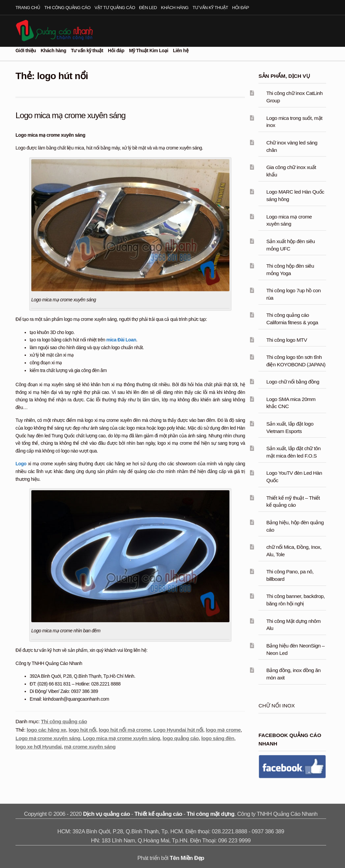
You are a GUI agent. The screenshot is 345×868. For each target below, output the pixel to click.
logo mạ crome (223, 730)
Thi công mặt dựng (211, 814)
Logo (21, 464)
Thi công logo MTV (287, 340)
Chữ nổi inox (277, 706)
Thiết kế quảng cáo (158, 814)
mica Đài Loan (121, 340)
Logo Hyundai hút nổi (178, 730)
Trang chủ (28, 8)
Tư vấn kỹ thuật (210, 8)
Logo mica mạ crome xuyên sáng (71, 115)
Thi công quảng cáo (68, 8)
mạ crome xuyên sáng (90, 747)
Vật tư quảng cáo (115, 8)
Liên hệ (181, 51)
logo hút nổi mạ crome (125, 730)
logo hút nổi (83, 730)
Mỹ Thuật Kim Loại (149, 51)
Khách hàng (175, 8)
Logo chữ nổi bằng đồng (293, 382)
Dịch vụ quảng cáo (107, 814)
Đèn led (148, 8)
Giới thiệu (26, 51)
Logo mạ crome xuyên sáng (48, 738)
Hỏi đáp (241, 8)
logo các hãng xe (46, 730)
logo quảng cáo (180, 738)
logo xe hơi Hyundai (38, 747)
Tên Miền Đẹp (187, 858)
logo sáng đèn (218, 738)
